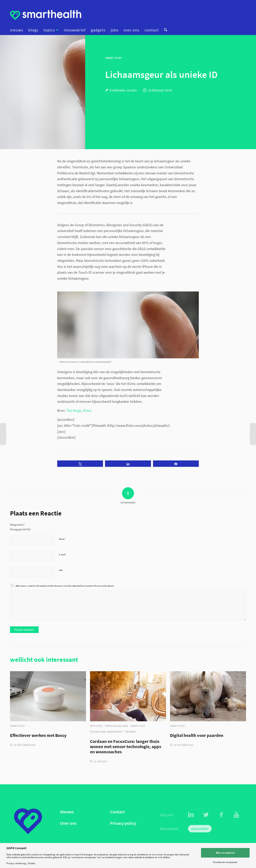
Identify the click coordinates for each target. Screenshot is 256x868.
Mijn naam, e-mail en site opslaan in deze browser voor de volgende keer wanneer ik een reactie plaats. (65, 586)
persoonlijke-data (116, 726)
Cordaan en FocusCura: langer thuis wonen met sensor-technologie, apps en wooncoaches (126, 747)
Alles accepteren (225, 853)
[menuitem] (18, 30)
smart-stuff (17, 726)
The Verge (74, 410)
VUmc (87, 410)
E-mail (63, 554)
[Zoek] (164, 30)
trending (130, 732)
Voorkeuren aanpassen (225, 862)
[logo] (46, 15)
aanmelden (200, 829)
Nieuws (67, 812)
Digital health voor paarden (197, 735)
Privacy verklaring (16, 863)
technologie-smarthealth (106, 732)
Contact (117, 812)
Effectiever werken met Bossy (38, 735)
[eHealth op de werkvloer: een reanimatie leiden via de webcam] (3, 434)
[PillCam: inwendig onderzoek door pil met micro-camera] (253, 434)
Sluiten (31, 863)
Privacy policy (123, 823)
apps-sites (96, 726)
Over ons (68, 823)
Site (61, 570)
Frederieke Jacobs (123, 90)
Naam (62, 539)
